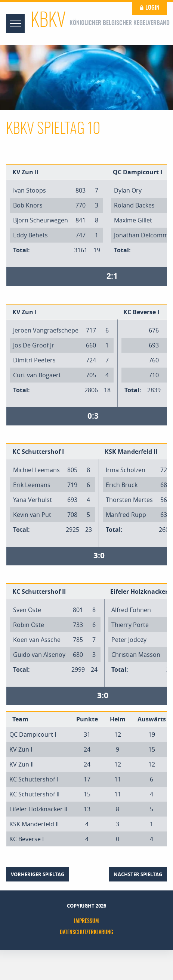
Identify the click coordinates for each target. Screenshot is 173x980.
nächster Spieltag (138, 874)
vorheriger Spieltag (38, 874)
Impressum (86, 921)
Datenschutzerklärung (86, 933)
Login (149, 8)
